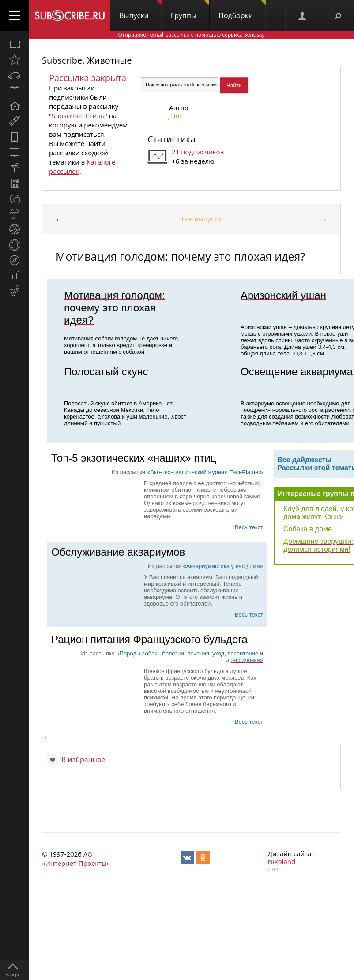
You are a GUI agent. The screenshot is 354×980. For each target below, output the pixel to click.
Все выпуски (201, 219)
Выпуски (140, 10)
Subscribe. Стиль (78, 116)
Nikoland (282, 861)
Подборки (242, 10)
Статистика (171, 139)
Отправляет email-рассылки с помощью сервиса (191, 35)
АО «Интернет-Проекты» (76, 858)
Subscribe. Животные (87, 60)
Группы (190, 10)
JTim (175, 116)
